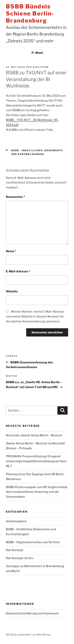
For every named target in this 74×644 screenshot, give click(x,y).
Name (11, 251)
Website (12, 291)
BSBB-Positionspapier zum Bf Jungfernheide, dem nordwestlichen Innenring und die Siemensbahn (37, 492)
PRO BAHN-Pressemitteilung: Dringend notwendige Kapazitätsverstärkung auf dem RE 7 (36, 461)
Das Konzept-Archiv (20, 558)
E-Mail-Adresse (18, 271)
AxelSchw (41, 67)
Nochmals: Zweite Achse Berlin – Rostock (34, 435)
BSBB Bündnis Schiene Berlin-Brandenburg (30, 13)
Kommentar (15, 197)
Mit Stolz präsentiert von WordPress (28, 634)
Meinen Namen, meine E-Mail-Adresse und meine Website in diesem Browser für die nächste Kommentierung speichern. (35, 317)
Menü (37, 53)
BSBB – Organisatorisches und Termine (33, 542)
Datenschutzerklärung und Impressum (32, 613)
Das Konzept (15, 550)
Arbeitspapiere (16, 521)
